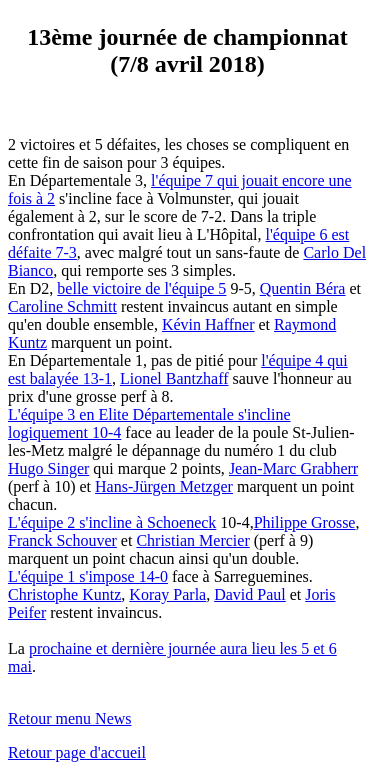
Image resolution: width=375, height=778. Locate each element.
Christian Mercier (192, 540)
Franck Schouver (62, 540)
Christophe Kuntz (64, 594)
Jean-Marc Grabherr (293, 468)
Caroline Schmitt (62, 306)
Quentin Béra (303, 288)
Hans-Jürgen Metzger (164, 486)
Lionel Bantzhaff (174, 378)
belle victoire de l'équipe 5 (141, 288)
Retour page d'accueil (77, 752)
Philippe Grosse (305, 522)
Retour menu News (70, 718)
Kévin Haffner (208, 324)
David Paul (250, 594)
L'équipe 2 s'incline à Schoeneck (112, 522)
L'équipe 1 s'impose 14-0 (88, 576)
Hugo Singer (48, 468)
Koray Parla (167, 594)
